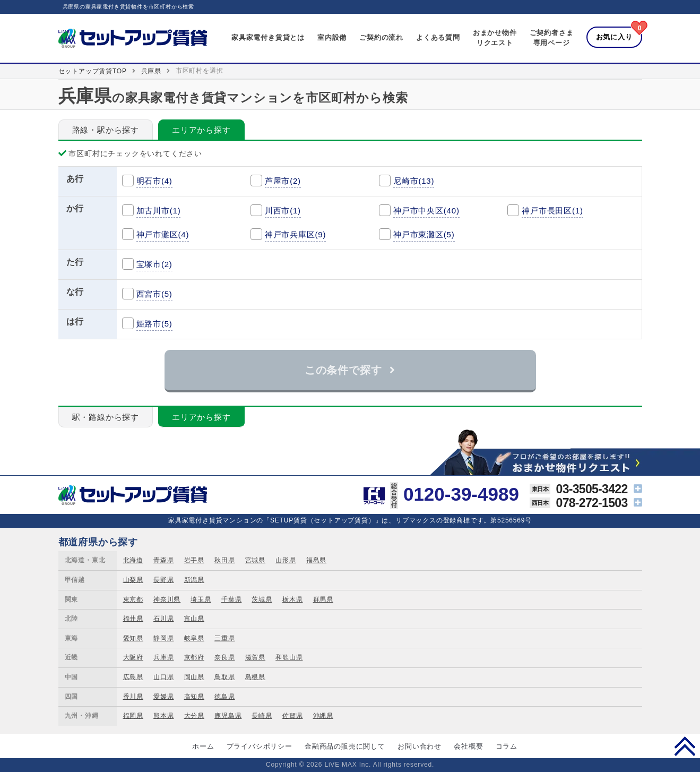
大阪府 (133, 657)
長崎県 (262, 716)
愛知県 (133, 638)
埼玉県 (201, 599)
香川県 (133, 697)
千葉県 (231, 599)
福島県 (316, 560)
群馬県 (323, 599)
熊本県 (163, 716)
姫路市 (154, 324)
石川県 (163, 619)
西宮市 (154, 294)
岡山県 (194, 677)
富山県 (194, 619)
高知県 (194, 697)
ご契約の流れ (381, 37)
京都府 (194, 657)
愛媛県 (163, 697)
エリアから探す (201, 130)
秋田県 (224, 560)
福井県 (133, 619)
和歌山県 (289, 657)
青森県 (163, 560)
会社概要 (468, 746)
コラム (507, 746)
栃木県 (292, 599)
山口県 (163, 677)
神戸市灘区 (163, 234)
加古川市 (159, 211)
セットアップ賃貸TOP (93, 71)
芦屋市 (283, 181)
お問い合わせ (420, 746)
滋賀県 (255, 657)
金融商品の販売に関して (345, 746)
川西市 (283, 211)
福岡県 (133, 716)
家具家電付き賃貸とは (268, 37)
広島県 (133, 677)
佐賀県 (292, 716)
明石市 (154, 181)
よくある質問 (438, 37)
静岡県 (163, 638)
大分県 (194, 716)
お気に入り (614, 37)
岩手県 (194, 560)
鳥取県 (224, 677)
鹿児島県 (228, 716)
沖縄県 (323, 716)
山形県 (286, 560)
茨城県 (262, 599)
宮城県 (255, 560)
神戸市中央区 (426, 211)
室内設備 (332, 37)
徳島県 (224, 697)
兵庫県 (151, 71)
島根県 (255, 677)
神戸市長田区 (552, 211)
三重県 (224, 638)
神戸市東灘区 (424, 234)
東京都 (133, 599)
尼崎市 (414, 181)
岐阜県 (194, 638)
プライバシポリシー (260, 746)
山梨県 (133, 580)
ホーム (203, 746)
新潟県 (194, 580)
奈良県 (224, 657)
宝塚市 (154, 264)
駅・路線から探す (106, 417)
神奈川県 (167, 599)
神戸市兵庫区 (296, 234)
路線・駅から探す (106, 130)
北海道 (133, 560)
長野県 (163, 580)
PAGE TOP (685, 746)
